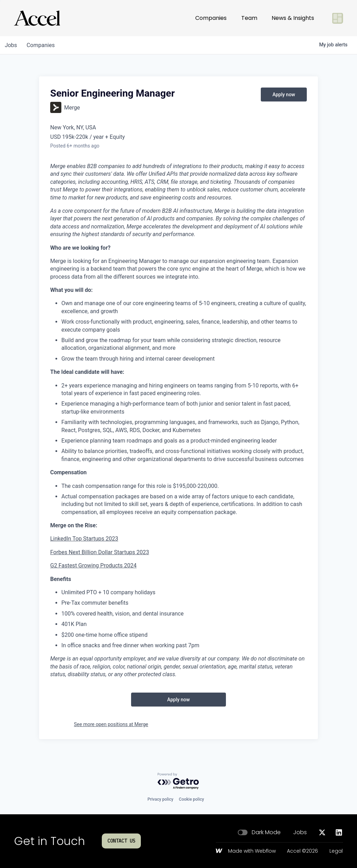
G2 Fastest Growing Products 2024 (93, 565)
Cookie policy (191, 799)
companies (43, 45)
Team (249, 18)
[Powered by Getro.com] (178, 781)
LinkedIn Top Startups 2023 (84, 539)
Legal (336, 851)
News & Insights (293, 18)
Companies (211, 18)
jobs (12, 45)
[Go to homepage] (37, 18)
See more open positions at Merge (111, 724)
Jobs (300, 832)
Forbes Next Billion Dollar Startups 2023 (100, 552)
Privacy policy (160, 799)
